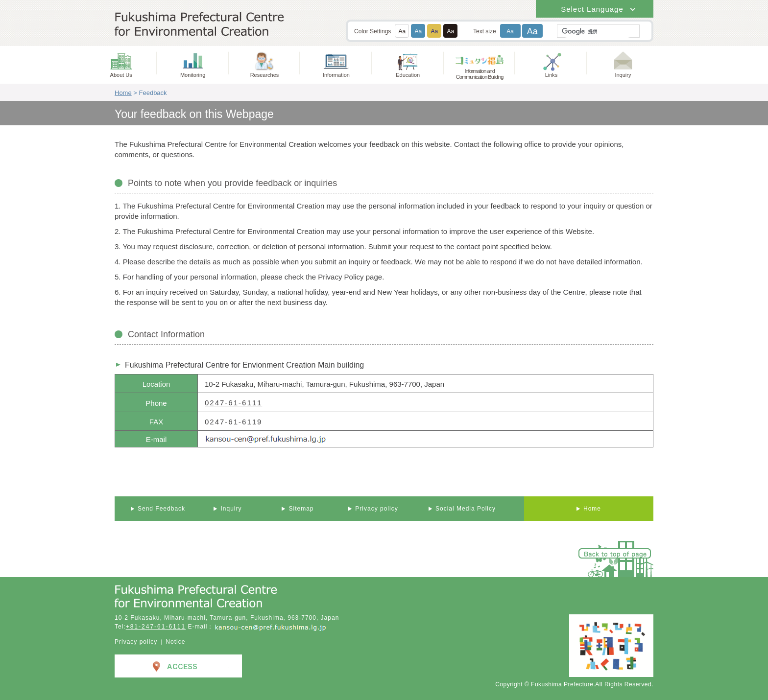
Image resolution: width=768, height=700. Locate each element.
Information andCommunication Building (480, 74)
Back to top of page (615, 554)
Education (408, 75)
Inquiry (623, 75)
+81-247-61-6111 (156, 627)
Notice (175, 642)
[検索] (597, 32)
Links (552, 75)
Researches (265, 75)
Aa (402, 31)
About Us (121, 75)
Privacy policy (136, 642)
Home (123, 93)
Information (336, 75)
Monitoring (193, 75)
